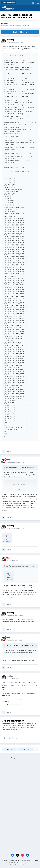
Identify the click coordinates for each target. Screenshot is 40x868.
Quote (9, 451)
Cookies (35, 860)
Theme (5, 860)
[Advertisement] (20, 783)
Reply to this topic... (12, 738)
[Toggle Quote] (5, 468)
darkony (6, 23)
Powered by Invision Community (20, 865)
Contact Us (26, 860)
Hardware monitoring (22, 25)
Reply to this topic (20, 32)
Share (9, 749)
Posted (15, 42)
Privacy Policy (15, 860)
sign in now (12, 725)
